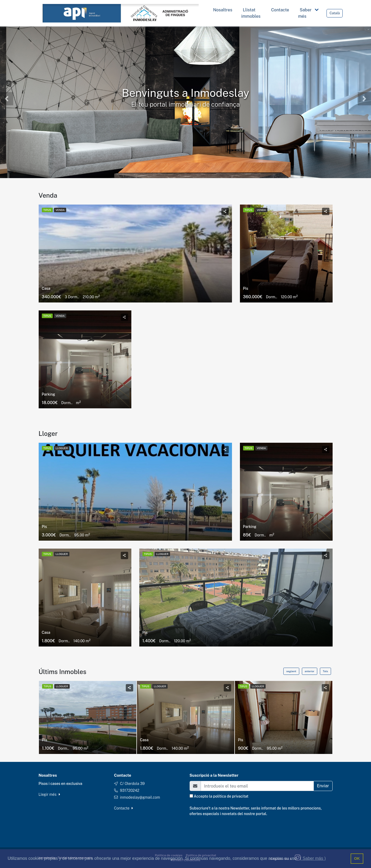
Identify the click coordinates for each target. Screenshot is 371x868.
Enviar (323, 786)
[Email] (257, 786)
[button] (7, 99)
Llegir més (49, 794)
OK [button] (357, 858)
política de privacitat (231, 796)
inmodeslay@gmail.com (140, 797)
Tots (325, 671)
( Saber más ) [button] (313, 858)
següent (291, 671)
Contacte (124, 808)
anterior (310, 671)
